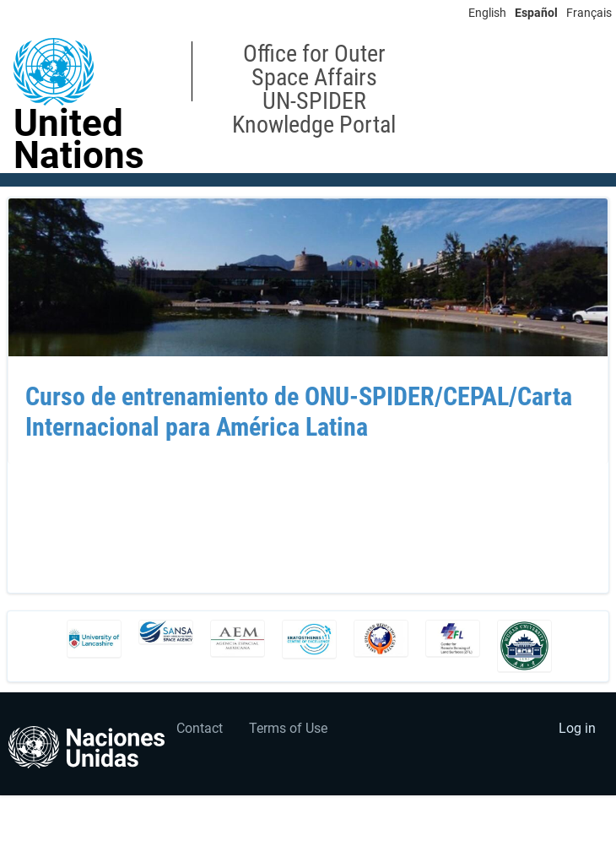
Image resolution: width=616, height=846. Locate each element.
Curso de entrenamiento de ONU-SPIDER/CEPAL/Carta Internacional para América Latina (299, 412)
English (487, 13)
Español (536, 13)
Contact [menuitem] (200, 728)
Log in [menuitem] (577, 728)
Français (589, 13)
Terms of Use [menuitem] (288, 728)
